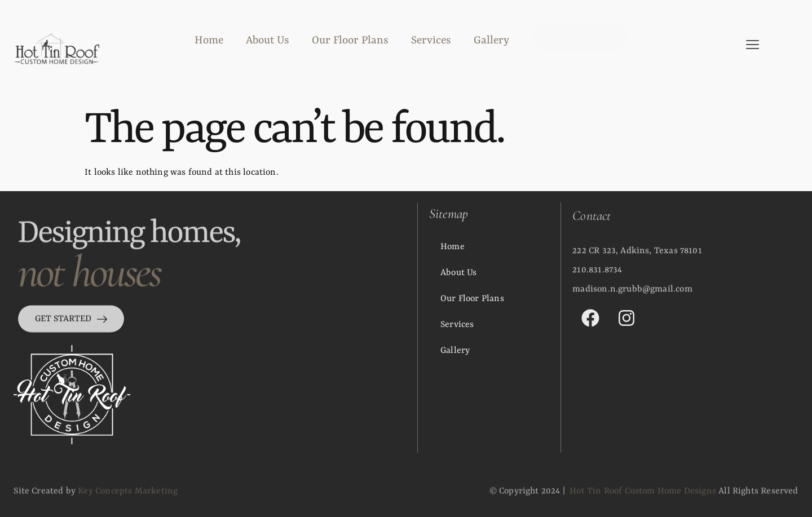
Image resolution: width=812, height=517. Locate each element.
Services (431, 41)
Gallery (491, 41)
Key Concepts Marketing (128, 495)
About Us (268, 41)
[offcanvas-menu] (753, 46)
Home (209, 41)
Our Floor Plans (350, 41)
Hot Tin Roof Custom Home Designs (643, 495)
